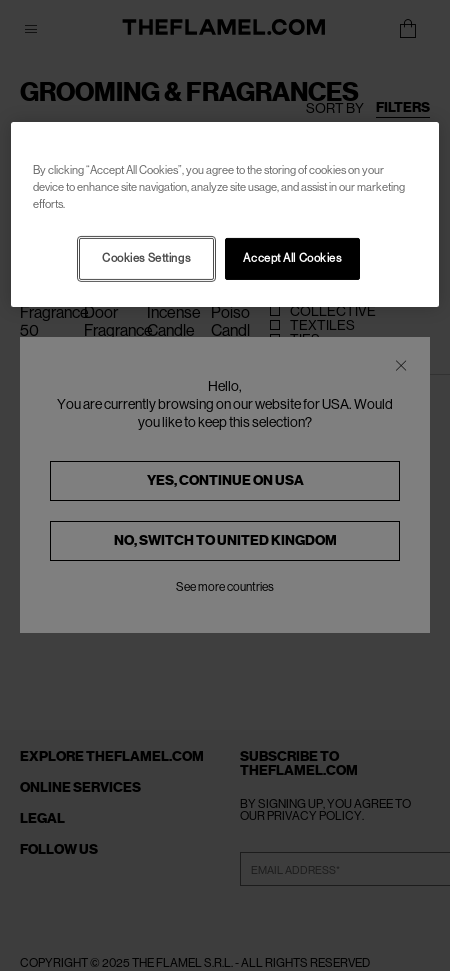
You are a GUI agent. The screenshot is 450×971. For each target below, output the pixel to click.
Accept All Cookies (292, 258)
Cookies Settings (146, 258)
